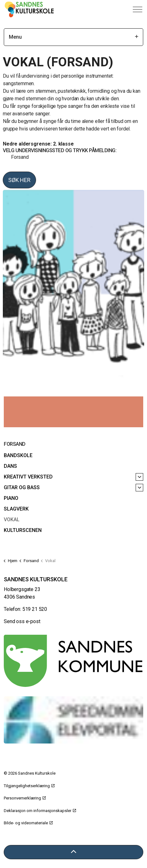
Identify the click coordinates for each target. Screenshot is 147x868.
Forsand (19, 157)
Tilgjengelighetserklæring (29, 786)
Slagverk (16, 509)
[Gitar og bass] (139, 488)
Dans (10, 466)
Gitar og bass (22, 487)
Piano (11, 498)
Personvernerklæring (25, 798)
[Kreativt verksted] (139, 477)
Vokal (12, 520)
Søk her (19, 180)
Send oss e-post (22, 621)
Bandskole (18, 455)
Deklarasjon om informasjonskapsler (40, 811)
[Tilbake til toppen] (73, 852)
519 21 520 (35, 609)
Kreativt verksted (28, 477)
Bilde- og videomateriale (28, 823)
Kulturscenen (23, 530)
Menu (73, 37)
